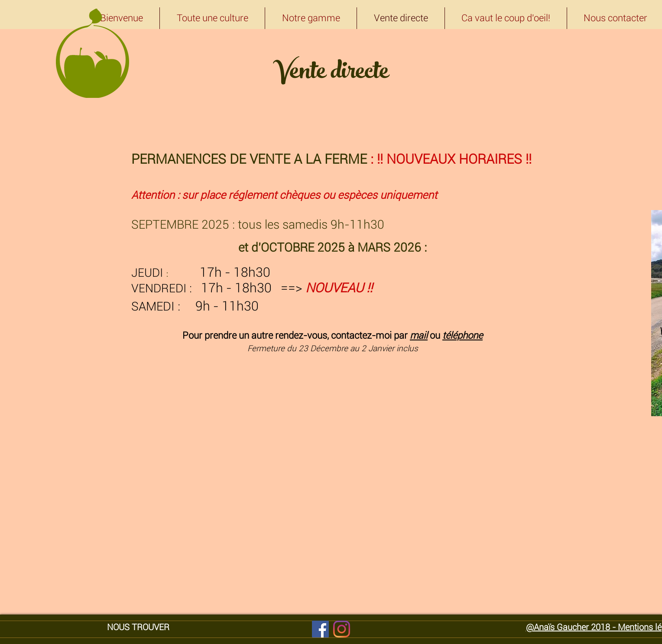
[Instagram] (342, 629)
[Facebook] (320, 629)
